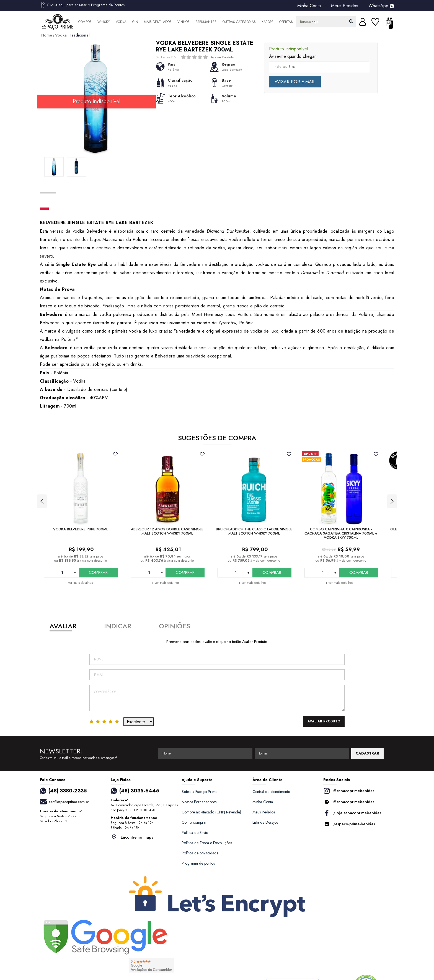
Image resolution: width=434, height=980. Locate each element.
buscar (351, 21)
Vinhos (184, 22)
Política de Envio (195, 833)
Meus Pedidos (345, 6)
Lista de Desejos (265, 822)
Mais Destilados (158, 22)
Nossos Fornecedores (199, 802)
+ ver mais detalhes (79, 583)
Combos (85, 22)
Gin (135, 22)
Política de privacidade (200, 853)
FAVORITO (116, 454)
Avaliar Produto (222, 57)
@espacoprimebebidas (349, 791)
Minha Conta (309, 6)
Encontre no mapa (132, 837)
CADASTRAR (367, 753)
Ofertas (286, 22)
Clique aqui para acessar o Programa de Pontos (82, 5)
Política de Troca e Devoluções (207, 843)
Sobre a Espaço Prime (199, 792)
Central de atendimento (271, 792)
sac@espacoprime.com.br (69, 802)
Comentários (217, 698)
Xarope (268, 22)
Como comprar (194, 822)
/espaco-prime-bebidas (349, 824)
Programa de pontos (198, 863)
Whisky (104, 22)
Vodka (121, 22)
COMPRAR (98, 572)
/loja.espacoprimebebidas (352, 813)
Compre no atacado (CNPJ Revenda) (211, 812)
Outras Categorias (239, 22)
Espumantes (206, 22)
